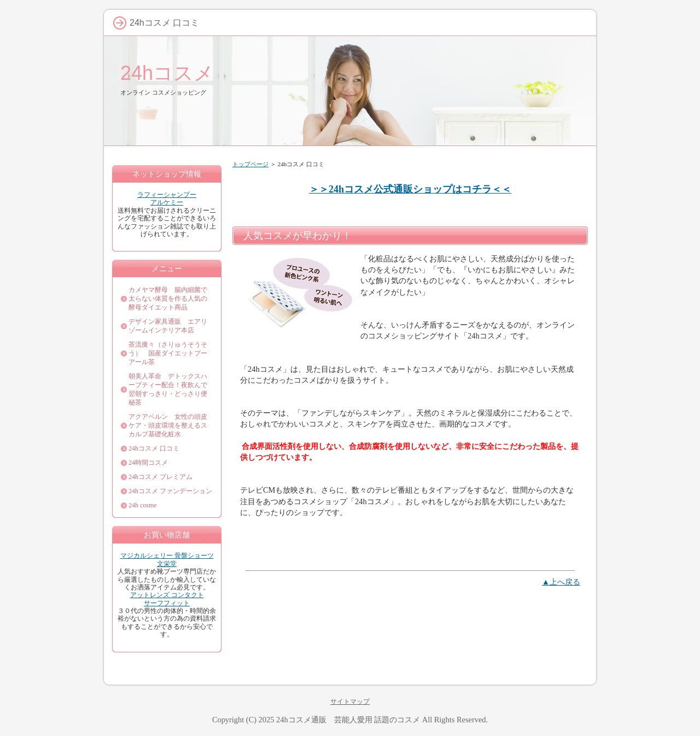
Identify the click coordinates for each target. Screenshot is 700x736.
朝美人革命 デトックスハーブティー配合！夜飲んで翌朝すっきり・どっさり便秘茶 (168, 389)
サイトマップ (350, 702)
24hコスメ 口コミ (154, 448)
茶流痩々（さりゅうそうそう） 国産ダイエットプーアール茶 (168, 353)
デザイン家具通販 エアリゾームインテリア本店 (168, 326)
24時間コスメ (148, 463)
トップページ (250, 164)
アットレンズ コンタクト (167, 595)
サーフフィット (167, 603)
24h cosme (143, 505)
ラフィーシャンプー (167, 195)
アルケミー (167, 202)
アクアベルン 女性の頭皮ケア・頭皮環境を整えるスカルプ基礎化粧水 (168, 425)
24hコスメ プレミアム (161, 477)
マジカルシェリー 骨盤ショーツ (167, 556)
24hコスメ (167, 73)
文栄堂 (167, 564)
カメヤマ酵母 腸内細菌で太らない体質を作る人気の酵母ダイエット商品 (168, 299)
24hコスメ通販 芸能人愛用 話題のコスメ (348, 720)
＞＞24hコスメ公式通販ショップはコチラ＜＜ (410, 189)
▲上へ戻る (561, 582)
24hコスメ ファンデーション (170, 491)
